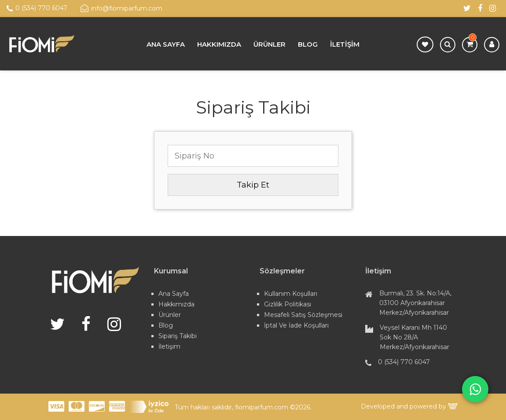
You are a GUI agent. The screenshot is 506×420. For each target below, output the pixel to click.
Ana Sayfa (166, 44)
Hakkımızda (219, 44)
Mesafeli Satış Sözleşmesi (303, 315)
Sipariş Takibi (178, 336)
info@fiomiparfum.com (121, 8)
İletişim (345, 44)
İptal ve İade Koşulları (296, 325)
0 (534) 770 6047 (37, 8)
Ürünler (269, 44)
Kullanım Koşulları (291, 294)
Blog (308, 44)
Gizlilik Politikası (288, 304)
